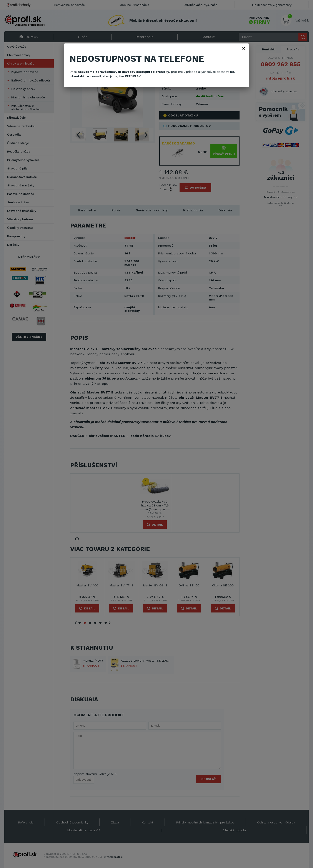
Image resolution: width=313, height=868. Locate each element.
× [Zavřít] (244, 48)
